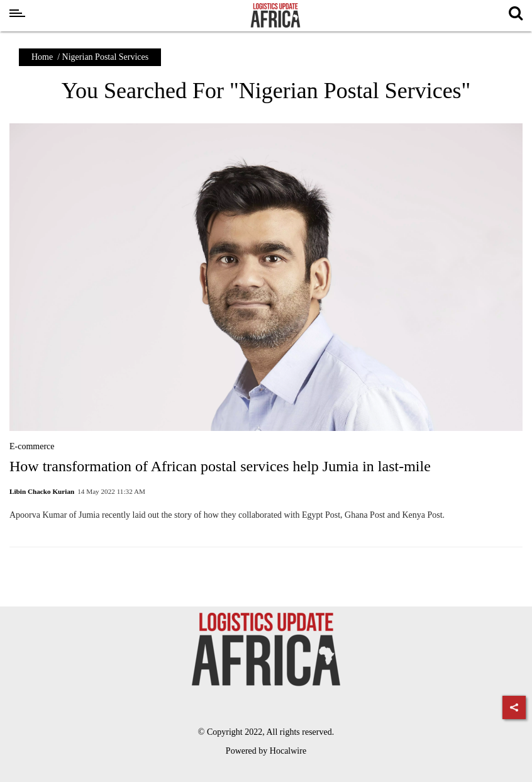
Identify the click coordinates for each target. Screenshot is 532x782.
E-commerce (32, 446)
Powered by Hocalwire (266, 751)
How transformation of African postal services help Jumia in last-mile (220, 466)
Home (42, 57)
